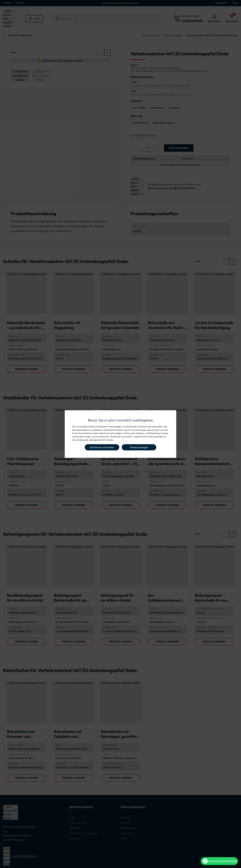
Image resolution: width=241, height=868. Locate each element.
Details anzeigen (139, 447)
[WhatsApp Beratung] (219, 861)
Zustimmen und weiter (102, 447)
